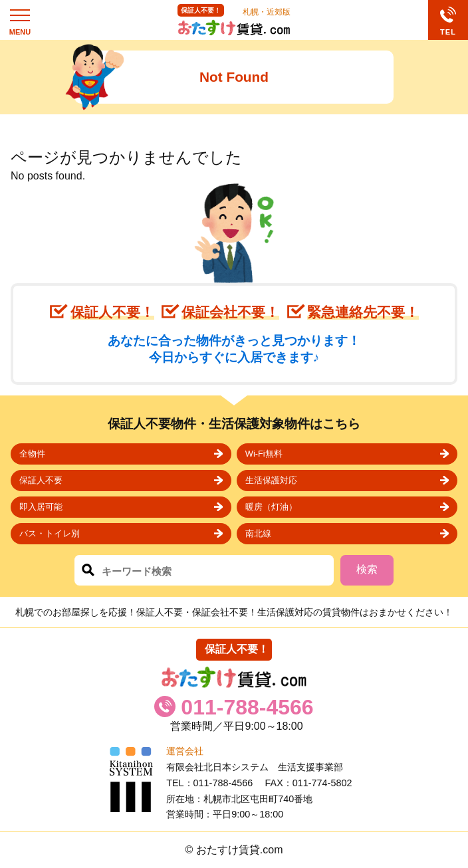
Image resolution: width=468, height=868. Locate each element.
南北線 (258, 533)
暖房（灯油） (271, 507)
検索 (367, 569)
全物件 (32, 454)
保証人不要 (41, 480)
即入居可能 (41, 507)
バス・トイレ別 (50, 533)
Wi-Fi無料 (264, 454)
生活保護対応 (271, 480)
